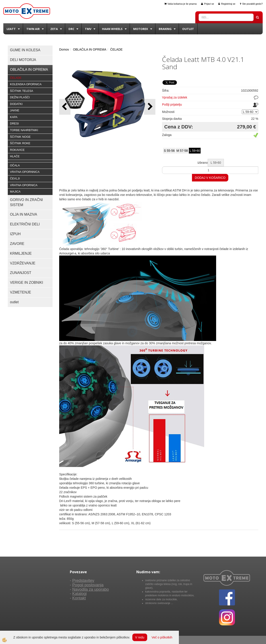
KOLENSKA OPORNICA (26, 84)
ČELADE (16, 78)
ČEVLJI (15, 178)
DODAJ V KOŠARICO (210, 178)
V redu (140, 637)
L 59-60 (195, 151)
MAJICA (15, 192)
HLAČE (15, 156)
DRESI (14, 123)
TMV (88, 29)
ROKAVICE (17, 150)
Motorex (141, 29)
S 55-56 (169, 151)
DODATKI (16, 104)
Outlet (188, 29)
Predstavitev (83, 581)
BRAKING (165, 29)
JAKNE (15, 110)
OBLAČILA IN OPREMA (90, 49)
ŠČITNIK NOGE (20, 137)
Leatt (11, 29)
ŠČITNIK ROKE (20, 143)
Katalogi (79, 594)
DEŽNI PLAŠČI (20, 97)
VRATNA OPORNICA (24, 185)
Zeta (54, 29)
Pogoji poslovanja (88, 585)
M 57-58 (182, 151)
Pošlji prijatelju (172, 104)
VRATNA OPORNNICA (25, 172)
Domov (64, 49)
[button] (150, 107)
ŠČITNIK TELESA (22, 91)
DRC (71, 29)
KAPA (14, 117)
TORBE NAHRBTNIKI (24, 130)
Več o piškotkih (162, 637)
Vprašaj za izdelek (175, 97)
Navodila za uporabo (91, 589)
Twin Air (33, 29)
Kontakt (79, 598)
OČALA (15, 165)
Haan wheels (112, 29)
